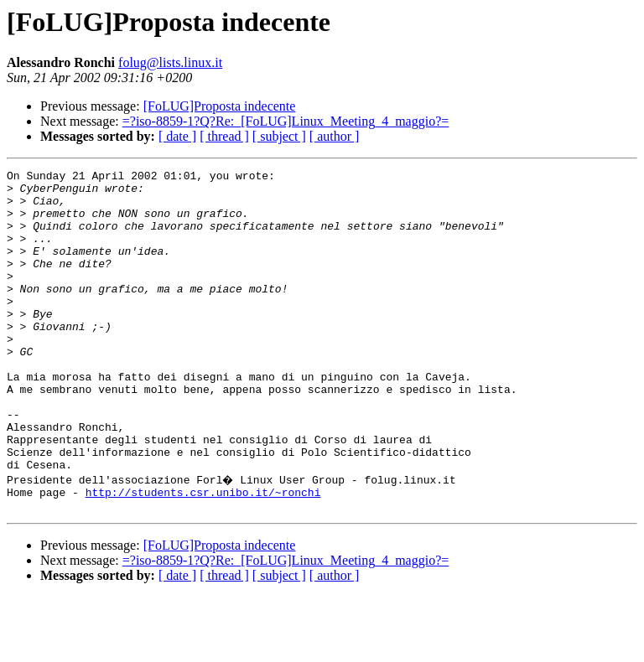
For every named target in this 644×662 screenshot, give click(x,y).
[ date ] (177, 136)
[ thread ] (224, 136)
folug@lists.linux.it (170, 62)
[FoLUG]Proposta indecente (220, 106)
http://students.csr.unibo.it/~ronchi (203, 555)
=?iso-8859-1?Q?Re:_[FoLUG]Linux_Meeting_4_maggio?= (286, 121)
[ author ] (335, 136)
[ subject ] (279, 136)
